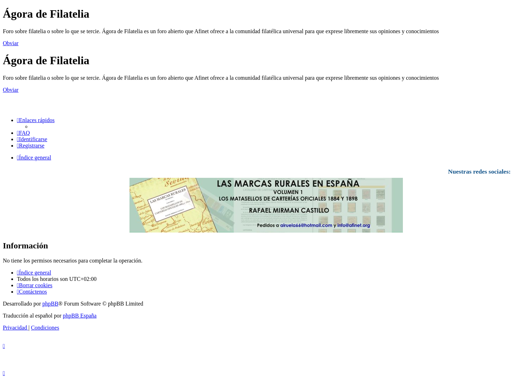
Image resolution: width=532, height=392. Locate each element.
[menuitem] (23, 133)
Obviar (11, 43)
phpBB (50, 304)
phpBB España (80, 316)
